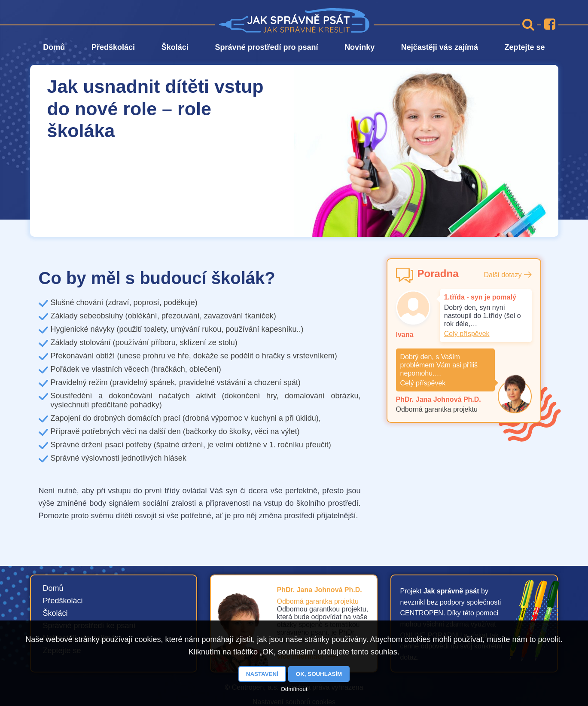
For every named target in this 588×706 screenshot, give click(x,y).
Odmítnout (294, 689)
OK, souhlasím (319, 674)
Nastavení (262, 674)
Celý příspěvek (467, 334)
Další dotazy (503, 275)
